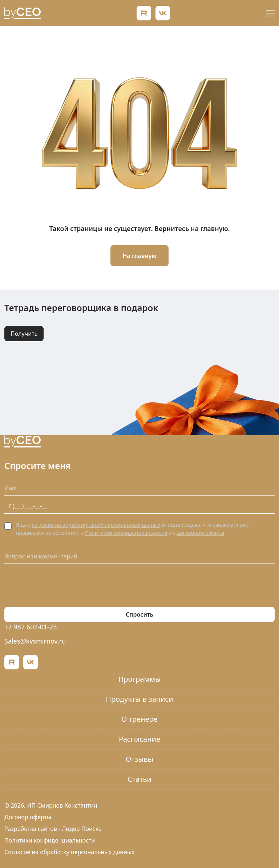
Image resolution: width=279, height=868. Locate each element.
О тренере (139, 719)
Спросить (139, 614)
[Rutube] (144, 13)
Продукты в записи (139, 699)
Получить (24, 334)
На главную (139, 256)
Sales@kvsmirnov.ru (35, 641)
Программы (140, 679)
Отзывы (139, 759)
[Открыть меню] (270, 13)
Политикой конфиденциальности (126, 533)
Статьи (139, 779)
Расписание (139, 739)
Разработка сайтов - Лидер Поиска (53, 829)
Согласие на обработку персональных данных (69, 852)
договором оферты (201, 533)
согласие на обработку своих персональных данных (96, 525)
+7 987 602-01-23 (31, 627)
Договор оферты (28, 817)
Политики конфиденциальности (50, 840)
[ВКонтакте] (163, 13)
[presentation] (60, 585)
